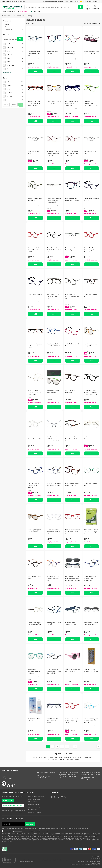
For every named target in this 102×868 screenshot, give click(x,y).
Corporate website (35, 812)
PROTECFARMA (52, 760)
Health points (33, 810)
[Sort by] (94, 23)
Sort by (86, 23)
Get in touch (8, 801)
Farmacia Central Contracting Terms (89, 862)
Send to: (79, 2)
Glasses (23, 16)
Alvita (79, 757)
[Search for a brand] (10, 39)
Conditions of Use (95, 858)
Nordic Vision (43, 757)
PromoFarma (8, 16)
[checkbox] (13, 44)
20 (75, 747)
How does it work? (34, 799)
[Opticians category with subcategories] (13, 25)
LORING (51, 757)
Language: (92, 2)
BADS (74, 757)
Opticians (16, 16)
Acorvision (70, 760)
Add (35, 71)
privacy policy (18, 831)
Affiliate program (34, 804)
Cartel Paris (58, 757)
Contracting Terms (95, 860)
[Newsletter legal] (3, 831)
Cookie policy (96, 863)
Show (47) (7, 73)
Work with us (33, 802)
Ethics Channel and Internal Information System (86, 865)
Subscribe (30, 824)
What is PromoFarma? (36, 797)
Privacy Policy (96, 857)
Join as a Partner (34, 807)
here (20, 812)
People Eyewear (88, 757)
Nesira (77, 760)
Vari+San (62, 760)
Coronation (67, 757)
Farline (35, 757)
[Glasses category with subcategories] (14, 27)
